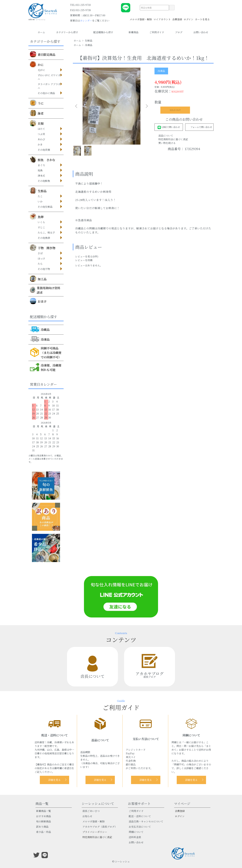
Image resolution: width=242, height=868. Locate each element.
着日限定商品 (43, 54)
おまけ (38, 301)
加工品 (38, 279)
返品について (166, 136)
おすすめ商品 (44, 816)
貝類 (37, 123)
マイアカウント (162, 17)
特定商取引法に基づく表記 (173, 139)
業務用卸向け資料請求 (45, 290)
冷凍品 (40, 339)
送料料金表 (135, 837)
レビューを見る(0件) (87, 261)
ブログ (179, 32)
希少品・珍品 (44, 832)
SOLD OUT (175, 110)
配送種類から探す (105, 32)
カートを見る (202, 17)
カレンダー (86, 21)
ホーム (41, 32)
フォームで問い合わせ (199, 127)
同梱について (136, 832)
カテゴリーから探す (69, 32)
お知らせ (87, 816)
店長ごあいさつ (91, 811)
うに (37, 103)
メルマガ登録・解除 (141, 17)
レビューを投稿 (84, 265)
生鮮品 (38, 191)
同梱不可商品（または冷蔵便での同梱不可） (46, 353)
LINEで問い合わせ (169, 127)
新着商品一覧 (44, 811)
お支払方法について (140, 827)
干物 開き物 (43, 248)
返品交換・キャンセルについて (146, 821)
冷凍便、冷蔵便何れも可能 (46, 367)
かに (37, 64)
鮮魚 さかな (43, 160)
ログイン (189, 17)
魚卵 (37, 216)
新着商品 (134, 32)
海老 (37, 113)
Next (145, 106)
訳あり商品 (42, 827)
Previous (77, 106)
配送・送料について (140, 816)
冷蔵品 (40, 329)
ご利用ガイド (157, 32)
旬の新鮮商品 (44, 821)
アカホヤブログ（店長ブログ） (100, 827)
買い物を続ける (167, 143)
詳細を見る (54, 780)
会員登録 (177, 17)
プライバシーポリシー (95, 832)
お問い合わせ (201, 32)
